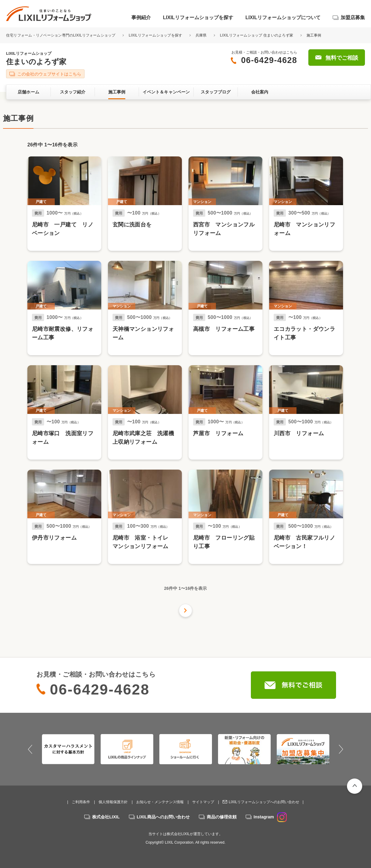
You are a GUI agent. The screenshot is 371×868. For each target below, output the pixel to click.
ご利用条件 (81, 802)
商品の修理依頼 (222, 817)
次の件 (185, 611)
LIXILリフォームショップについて (283, 17)
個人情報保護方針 (113, 802)
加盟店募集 (353, 17)
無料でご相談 (342, 58)
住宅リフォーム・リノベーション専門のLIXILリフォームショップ (61, 35)
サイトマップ (203, 802)
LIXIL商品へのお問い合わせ (163, 817)
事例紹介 (141, 17)
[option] (68, 749)
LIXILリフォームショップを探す (198, 17)
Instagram (270, 817)
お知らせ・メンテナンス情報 (160, 802)
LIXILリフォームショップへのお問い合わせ (264, 802)
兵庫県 (201, 35)
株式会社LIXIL (106, 817)
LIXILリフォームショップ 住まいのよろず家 (257, 35)
